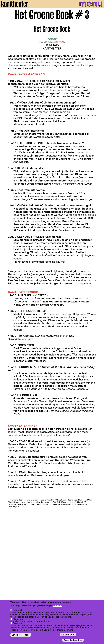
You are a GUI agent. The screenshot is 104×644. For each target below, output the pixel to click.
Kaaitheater (52, 49)
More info (57, 606)
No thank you (68, 635)
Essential (17, 610)
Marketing (18, 619)
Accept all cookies (73, 640)
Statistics (17, 623)
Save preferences (21, 635)
